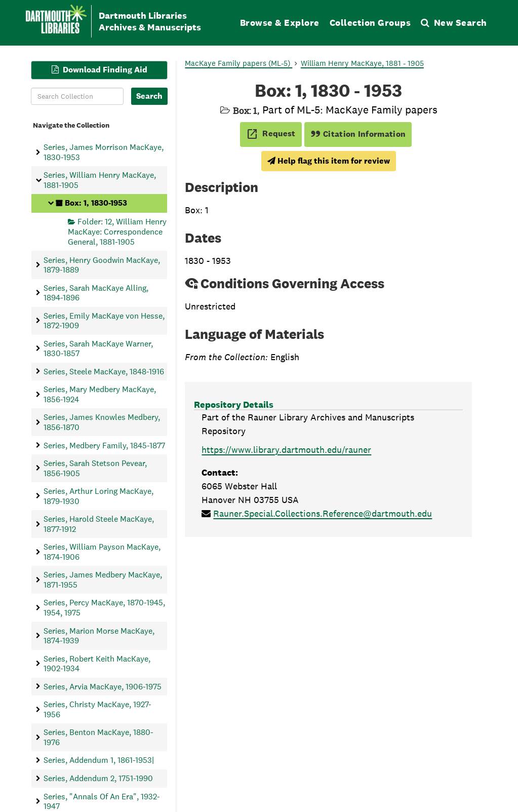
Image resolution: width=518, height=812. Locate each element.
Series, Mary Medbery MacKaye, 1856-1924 (100, 394)
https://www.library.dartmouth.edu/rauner (286, 450)
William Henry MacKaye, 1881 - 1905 (362, 63)
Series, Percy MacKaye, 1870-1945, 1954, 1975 (104, 607)
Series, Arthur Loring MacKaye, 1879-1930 (98, 496)
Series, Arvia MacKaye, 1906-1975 (103, 686)
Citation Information (358, 134)
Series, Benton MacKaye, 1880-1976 (98, 737)
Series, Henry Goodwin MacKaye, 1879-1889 (102, 264)
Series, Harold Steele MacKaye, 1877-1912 (99, 524)
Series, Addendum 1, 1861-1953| (99, 760)
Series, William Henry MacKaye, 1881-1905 (100, 180)
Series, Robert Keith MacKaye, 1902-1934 (97, 663)
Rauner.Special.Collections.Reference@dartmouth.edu (323, 513)
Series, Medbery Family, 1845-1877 (104, 445)
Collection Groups (370, 23)
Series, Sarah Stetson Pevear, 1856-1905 (95, 468)
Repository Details (234, 404)
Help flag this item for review (329, 161)
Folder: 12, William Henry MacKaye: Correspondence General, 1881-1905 (117, 232)
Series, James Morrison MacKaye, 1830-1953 (104, 152)
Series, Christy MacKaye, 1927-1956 (97, 709)
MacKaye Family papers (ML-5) (238, 63)
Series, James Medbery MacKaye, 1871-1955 (103, 579)
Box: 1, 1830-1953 (96, 203)
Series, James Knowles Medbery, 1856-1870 (102, 422)
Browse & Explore (280, 23)
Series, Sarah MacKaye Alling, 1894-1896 (96, 292)
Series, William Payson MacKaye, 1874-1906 (102, 552)
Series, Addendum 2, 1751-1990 (98, 778)
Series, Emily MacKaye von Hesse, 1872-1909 (104, 320)
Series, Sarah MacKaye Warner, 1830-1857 (98, 348)
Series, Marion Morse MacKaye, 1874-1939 (99, 635)
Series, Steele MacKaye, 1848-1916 (104, 371)
